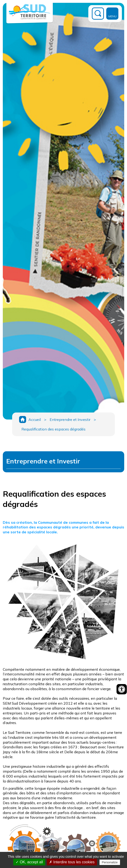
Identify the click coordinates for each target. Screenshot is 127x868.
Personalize (110, 862)
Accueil (35, 420)
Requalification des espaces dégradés (53, 429)
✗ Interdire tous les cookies (72, 862)
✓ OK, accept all (29, 862)
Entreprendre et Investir (70, 420)
